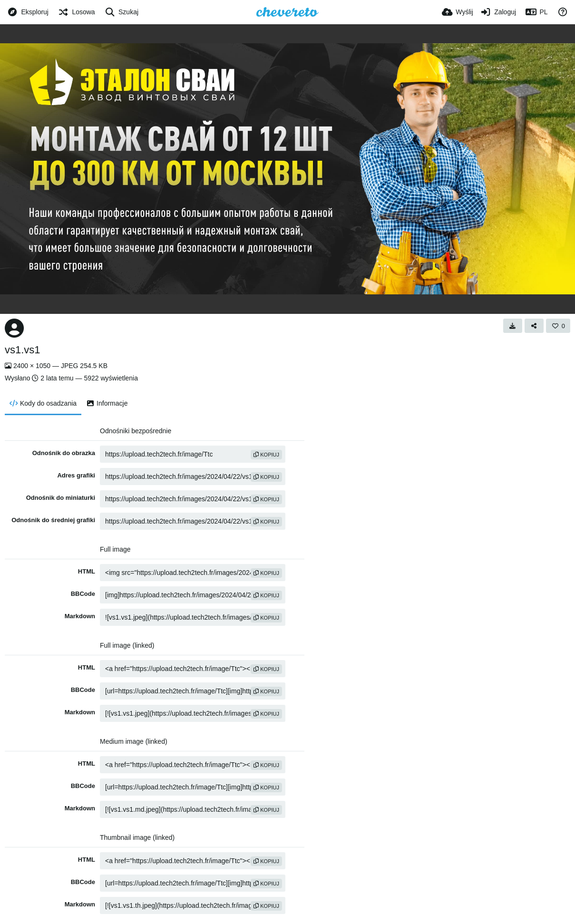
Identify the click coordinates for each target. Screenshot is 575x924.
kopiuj (266, 455)
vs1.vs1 (23, 350)
